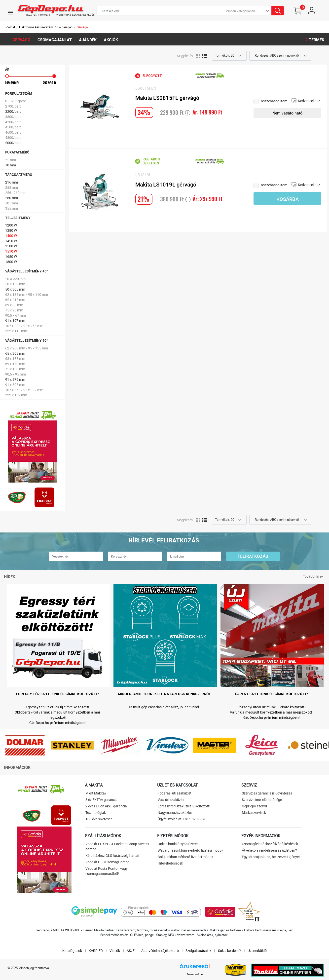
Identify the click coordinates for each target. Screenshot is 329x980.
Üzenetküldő (257, 951)
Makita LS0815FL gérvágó (167, 98)
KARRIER (96, 951)
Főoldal (10, 27)
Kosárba (288, 199)
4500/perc (13, 127)
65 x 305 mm (15, 353)
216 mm (12, 182)
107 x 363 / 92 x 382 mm (24, 390)
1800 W (11, 262)
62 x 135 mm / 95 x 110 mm (27, 294)
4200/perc (13, 122)
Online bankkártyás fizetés (178, 844)
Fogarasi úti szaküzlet (175, 793)
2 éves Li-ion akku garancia (106, 806)
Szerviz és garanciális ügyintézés (267, 793)
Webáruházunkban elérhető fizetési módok (190, 850)
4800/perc (13, 137)
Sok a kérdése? (229, 951)
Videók (115, 951)
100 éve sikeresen (99, 819)
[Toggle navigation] (11, 12)
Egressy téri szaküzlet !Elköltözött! (184, 806)
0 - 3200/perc (16, 101)
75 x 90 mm (14, 310)
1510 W (11, 251)
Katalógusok (72, 951)
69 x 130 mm (15, 364)
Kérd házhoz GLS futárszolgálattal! (112, 855)
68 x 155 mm (15, 358)
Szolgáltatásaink (198, 951)
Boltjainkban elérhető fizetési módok (185, 857)
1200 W (11, 225)
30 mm (11, 165)
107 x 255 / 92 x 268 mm (24, 326)
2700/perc (13, 106)
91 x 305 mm (15, 385)
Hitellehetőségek (170, 863)
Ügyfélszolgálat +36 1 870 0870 (182, 819)
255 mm (12, 187)
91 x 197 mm (15, 320)
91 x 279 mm (15, 379)
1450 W (11, 241)
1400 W (11, 236)
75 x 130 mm (15, 369)
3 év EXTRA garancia (101, 800)
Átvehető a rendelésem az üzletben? (269, 850)
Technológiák (96, 812)
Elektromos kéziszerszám (36, 27)
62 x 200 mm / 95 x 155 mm (27, 348)
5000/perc (13, 143)
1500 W (11, 246)
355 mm (12, 208)
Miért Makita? (96, 793)
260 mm (12, 198)
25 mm (11, 160)
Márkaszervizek (254, 812)
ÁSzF (131, 951)
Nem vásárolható (287, 113)
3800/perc (13, 117)
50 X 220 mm (15, 279)
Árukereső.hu (195, 974)
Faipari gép (65, 27)
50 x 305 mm (15, 289)
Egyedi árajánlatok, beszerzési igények (271, 857)
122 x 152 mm (16, 395)
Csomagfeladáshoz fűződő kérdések (270, 844)
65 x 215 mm (15, 300)
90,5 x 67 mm (16, 315)
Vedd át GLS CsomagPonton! (108, 862)
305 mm (12, 203)
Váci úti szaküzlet (171, 800)
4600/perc (13, 132)
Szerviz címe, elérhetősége (262, 800)
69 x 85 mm (14, 305)
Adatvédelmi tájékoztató (160, 951)
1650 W (11, 256)
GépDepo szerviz (255, 806)
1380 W (11, 230)
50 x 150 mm (15, 284)
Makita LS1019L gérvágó (166, 185)
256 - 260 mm (16, 193)
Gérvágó (82, 27)
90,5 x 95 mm (16, 374)
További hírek (313, 576)
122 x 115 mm (16, 331)
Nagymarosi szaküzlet (175, 812)
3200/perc (13, 111)
